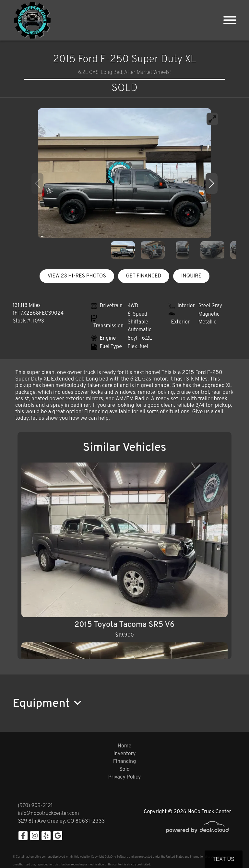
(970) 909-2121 (35, 806)
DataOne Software (116, 857)
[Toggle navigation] (230, 20)
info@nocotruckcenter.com (48, 814)
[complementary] (230, 849)
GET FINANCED (144, 276)
